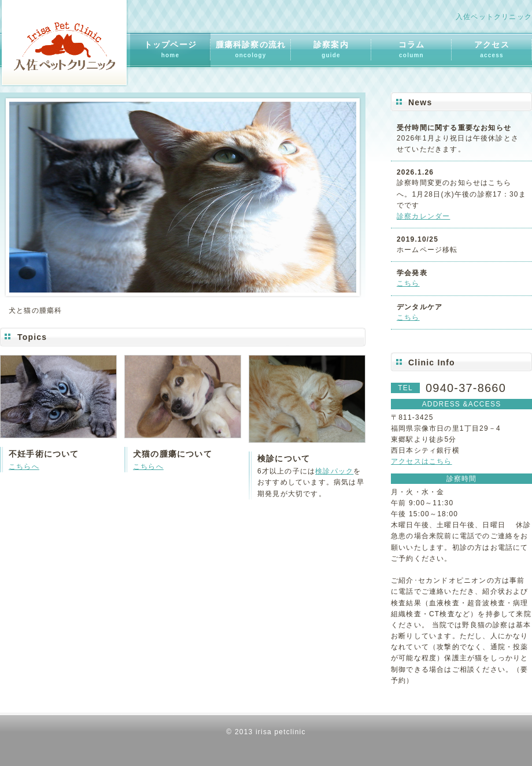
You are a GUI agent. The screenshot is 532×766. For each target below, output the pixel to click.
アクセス (492, 49)
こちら (408, 283)
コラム (412, 49)
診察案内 (331, 49)
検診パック (334, 471)
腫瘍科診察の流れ (251, 49)
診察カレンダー (423, 216)
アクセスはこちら (422, 461)
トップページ (170, 49)
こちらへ (24, 467)
